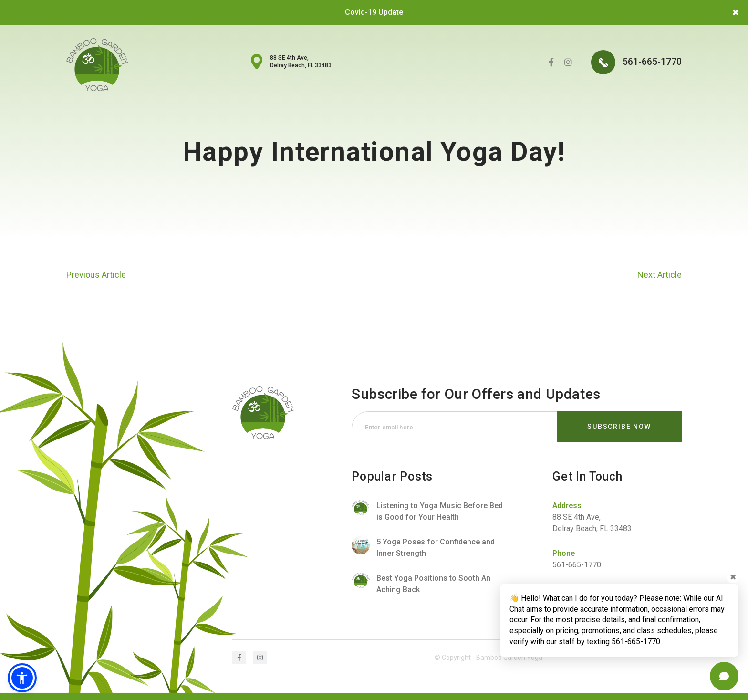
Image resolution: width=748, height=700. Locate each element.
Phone (564, 553)
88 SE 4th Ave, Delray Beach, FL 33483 (301, 62)
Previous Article (96, 275)
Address (567, 506)
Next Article (660, 275)
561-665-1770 (636, 63)
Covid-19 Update (374, 12)
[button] (22, 678)
